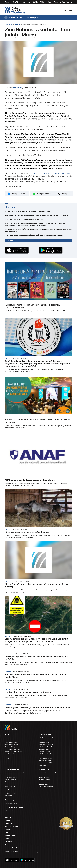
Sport (7, 839)
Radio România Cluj (44, 742)
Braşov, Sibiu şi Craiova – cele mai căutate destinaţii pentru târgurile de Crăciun (38, 658)
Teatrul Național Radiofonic (12, 756)
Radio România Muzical (11, 745)
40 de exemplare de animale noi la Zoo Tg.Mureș (38, 514)
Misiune (8, 817)
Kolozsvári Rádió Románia (46, 761)
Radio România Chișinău (12, 754)
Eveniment (18, 24)
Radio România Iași (44, 749)
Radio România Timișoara (45, 756)
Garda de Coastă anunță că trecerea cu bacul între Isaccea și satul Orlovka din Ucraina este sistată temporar (38, 230)
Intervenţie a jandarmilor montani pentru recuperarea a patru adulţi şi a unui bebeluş (38, 215)
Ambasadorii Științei (10, 793)
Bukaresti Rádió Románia (45, 758)
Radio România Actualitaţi (12, 738)
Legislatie (8, 824)
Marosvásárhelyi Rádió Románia (39, 2)
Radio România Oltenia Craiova (47, 747)
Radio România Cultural (11, 742)
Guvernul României (44, 777)
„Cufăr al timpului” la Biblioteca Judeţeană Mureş (38, 693)
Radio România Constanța (46, 745)
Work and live (8, 796)
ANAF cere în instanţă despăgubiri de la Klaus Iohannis (38, 462)
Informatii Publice (12, 827)
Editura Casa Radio (10, 775)
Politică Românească (11, 780)
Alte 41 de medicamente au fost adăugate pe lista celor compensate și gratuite (38, 235)
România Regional (10, 786)
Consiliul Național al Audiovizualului (48, 786)
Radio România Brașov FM (46, 738)
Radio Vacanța (42, 765)
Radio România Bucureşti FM (46, 740)
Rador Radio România (11, 803)
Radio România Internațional (13, 749)
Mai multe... (10, 240)
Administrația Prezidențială (46, 775)
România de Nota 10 (10, 791)
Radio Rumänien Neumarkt (64, 2)
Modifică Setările (11, 848)
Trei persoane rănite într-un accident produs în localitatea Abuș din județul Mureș (38, 676)
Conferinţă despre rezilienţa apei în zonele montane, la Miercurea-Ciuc (38, 708)
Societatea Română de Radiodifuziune (49, 773)
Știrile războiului (9, 782)
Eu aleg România (9, 789)
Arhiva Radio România (11, 777)
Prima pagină (9, 24)
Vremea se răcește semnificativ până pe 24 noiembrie (38, 219)
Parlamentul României (44, 780)
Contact (8, 830)
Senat (40, 782)
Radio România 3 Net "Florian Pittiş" (14, 751)
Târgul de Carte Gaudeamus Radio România (17, 773)
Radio (7, 784)
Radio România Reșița (44, 751)
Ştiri (7, 833)
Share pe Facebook (19, 194)
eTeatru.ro (8, 758)
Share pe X (66, 194)
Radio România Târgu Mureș (15, 2)
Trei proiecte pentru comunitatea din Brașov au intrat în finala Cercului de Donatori (38, 403)
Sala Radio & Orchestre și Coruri (13, 811)
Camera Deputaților (44, 784)
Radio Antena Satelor (11, 740)
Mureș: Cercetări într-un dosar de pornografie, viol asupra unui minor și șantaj (38, 567)
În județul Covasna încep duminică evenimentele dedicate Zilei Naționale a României (38, 288)
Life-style (8, 842)
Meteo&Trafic (10, 836)
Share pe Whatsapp (44, 194)
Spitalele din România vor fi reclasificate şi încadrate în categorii (38, 211)
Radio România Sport (11, 747)
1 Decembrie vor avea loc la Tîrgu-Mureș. (53, 173)
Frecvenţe (9, 820)
